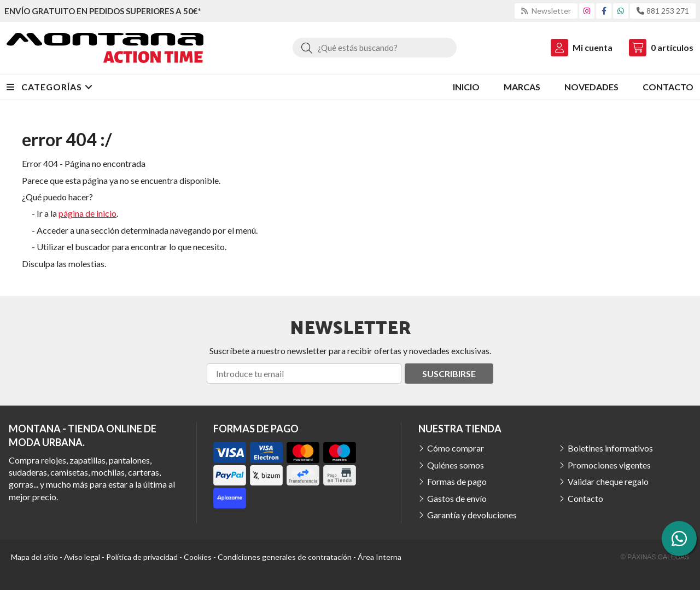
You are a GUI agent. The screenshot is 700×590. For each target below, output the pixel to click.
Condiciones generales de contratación (285, 557)
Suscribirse (449, 374)
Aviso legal (82, 557)
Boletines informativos (610, 448)
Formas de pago (457, 481)
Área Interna (380, 557)
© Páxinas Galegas (655, 557)
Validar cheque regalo (608, 481)
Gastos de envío (457, 498)
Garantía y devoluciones (472, 515)
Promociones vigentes (609, 465)
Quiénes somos (456, 465)
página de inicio (87, 213)
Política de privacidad (142, 557)
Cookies (198, 557)
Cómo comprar (456, 448)
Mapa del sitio (34, 557)
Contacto (585, 498)
